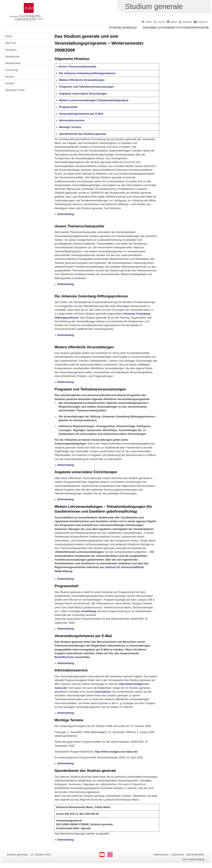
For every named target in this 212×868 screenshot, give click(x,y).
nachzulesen (103, 692)
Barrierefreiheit (195, 854)
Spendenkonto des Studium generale (83, 134)
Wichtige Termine (70, 127)
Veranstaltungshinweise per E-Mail (81, 114)
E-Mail (107, 636)
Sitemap (187, 22)
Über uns (10, 43)
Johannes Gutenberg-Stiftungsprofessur (176, 28)
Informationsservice (72, 120)
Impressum (178, 854)
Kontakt (203, 22)
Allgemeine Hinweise (72, 59)
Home (148, 22)
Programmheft (68, 107)
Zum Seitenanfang (193, 859)
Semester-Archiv (15, 90)
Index (174, 22)
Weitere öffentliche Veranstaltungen (82, 80)
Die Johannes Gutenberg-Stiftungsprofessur (87, 73)
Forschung (11, 70)
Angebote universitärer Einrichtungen (83, 94)
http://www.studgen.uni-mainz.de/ (116, 752)
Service (10, 77)
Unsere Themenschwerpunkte (77, 67)
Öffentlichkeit (13, 63)
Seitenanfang (65, 214)
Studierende (12, 56)
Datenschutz (161, 854)
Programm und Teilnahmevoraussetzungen (86, 87)
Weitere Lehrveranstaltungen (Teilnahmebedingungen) (94, 100)
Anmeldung (88, 611)
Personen (11, 50)
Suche (161, 22)
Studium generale (123, 28)
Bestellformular (64, 657)
